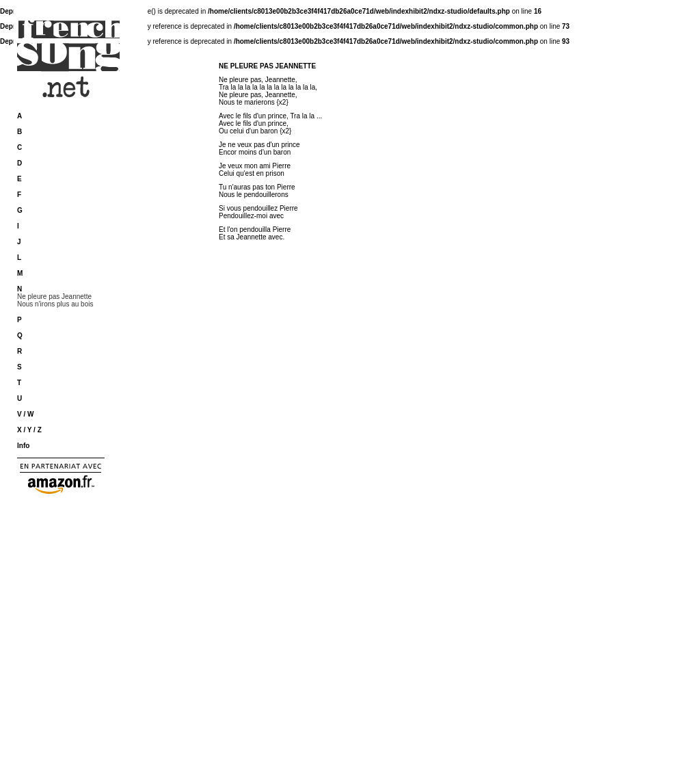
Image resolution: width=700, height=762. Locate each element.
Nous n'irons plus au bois (55, 304)
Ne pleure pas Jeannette (54, 297)
